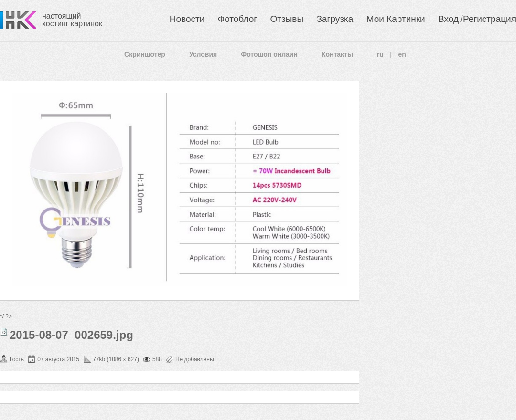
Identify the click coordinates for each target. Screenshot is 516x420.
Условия (203, 54)
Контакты (337, 54)
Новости (187, 19)
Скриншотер (145, 54)
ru (380, 54)
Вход (448, 19)
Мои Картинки (396, 19)
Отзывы (287, 19)
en (402, 54)
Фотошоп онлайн (269, 54)
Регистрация (489, 19)
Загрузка (335, 19)
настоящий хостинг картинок (72, 20)
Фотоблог (237, 19)
